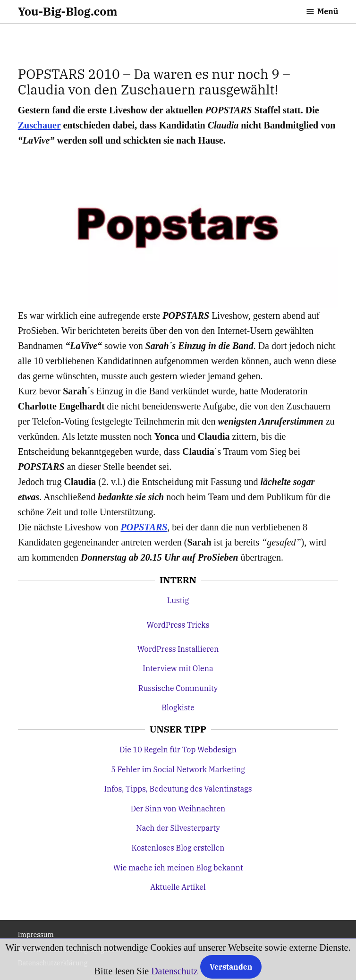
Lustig (178, 600)
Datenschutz (174, 971)
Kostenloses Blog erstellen (178, 848)
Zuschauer (39, 125)
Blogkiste (178, 707)
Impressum (36, 935)
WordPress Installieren (178, 649)
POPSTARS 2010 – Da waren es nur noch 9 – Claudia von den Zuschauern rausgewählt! (154, 82)
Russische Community (178, 688)
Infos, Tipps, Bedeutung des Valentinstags (178, 789)
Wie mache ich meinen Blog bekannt (178, 868)
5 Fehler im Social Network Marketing (178, 769)
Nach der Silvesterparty (178, 828)
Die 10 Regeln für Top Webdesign (178, 750)
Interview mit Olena (178, 668)
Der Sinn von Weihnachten (178, 809)
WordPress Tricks (178, 625)
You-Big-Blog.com (68, 11)
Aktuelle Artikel (178, 887)
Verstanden (231, 967)
